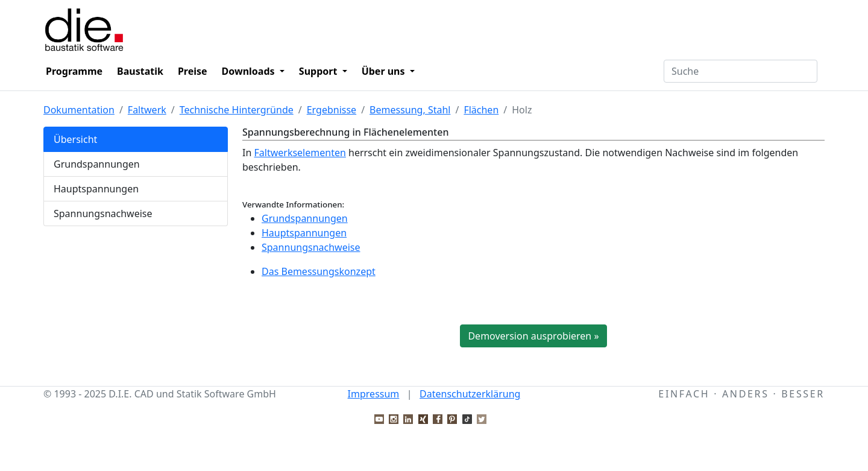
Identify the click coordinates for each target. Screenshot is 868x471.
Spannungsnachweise (103, 213)
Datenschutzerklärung (470, 394)
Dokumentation (79, 110)
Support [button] (319, 71)
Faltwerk (147, 110)
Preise (193, 71)
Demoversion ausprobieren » (533, 336)
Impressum (374, 394)
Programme (74, 71)
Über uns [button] (385, 71)
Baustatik (140, 71)
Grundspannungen (97, 164)
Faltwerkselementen (300, 153)
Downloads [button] (250, 71)
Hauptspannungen (96, 189)
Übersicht (75, 139)
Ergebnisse (332, 110)
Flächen (481, 110)
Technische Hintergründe (237, 110)
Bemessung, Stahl (410, 110)
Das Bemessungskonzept (319, 271)
